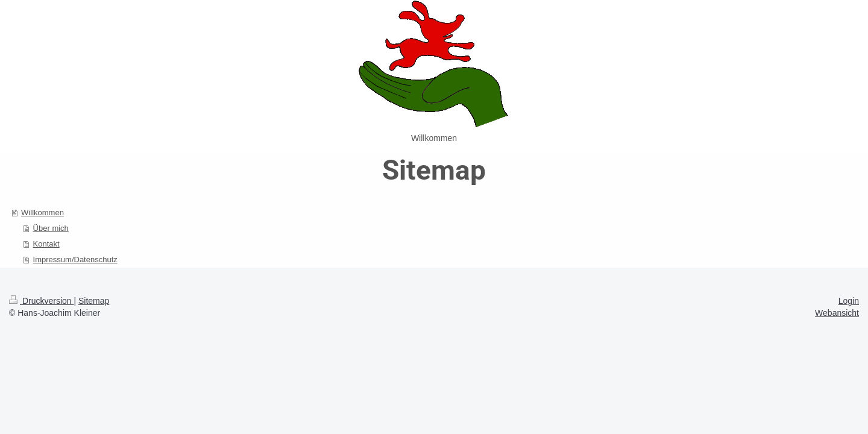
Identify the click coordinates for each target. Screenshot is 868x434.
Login (849, 301)
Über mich (51, 228)
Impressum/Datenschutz (75, 259)
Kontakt (46, 244)
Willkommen (42, 212)
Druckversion (41, 301)
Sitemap (94, 301)
